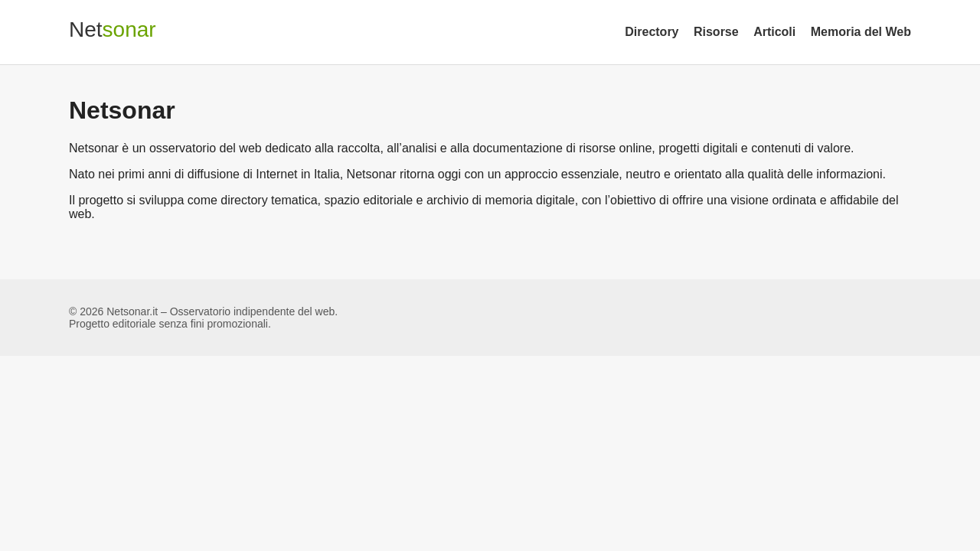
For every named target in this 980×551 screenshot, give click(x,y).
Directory (652, 32)
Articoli (774, 32)
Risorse (716, 32)
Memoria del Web (861, 32)
